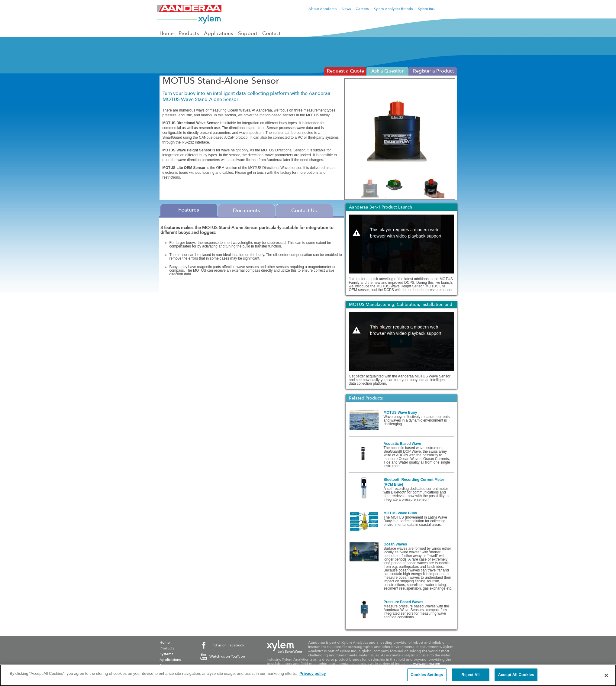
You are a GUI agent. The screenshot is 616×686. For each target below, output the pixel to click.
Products (189, 33)
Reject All (470, 675)
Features (189, 210)
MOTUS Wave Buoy (400, 413)
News (346, 9)
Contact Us (304, 210)
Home (167, 33)
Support (248, 33)
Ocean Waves (395, 544)
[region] (308, 675)
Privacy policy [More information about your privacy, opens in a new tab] (313, 673)
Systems (166, 654)
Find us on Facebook (227, 645)
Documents (247, 210)
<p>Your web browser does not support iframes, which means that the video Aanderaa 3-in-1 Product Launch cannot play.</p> (401, 244)
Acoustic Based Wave (402, 444)
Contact (271, 33)
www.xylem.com (427, 664)
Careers (362, 9)
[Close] (606, 675)
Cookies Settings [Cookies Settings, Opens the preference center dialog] (427, 675)
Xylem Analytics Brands (393, 9)
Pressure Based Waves (404, 602)
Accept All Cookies (516, 675)
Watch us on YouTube (227, 656)
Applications (219, 33)
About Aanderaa (323, 9)
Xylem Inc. (426, 9)
